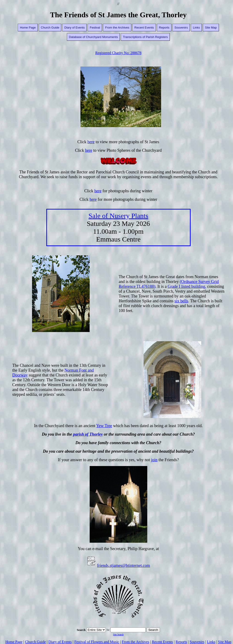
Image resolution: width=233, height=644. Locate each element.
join (154, 460)
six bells (181, 301)
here (91, 142)
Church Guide (50, 28)
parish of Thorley (88, 434)
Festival (95, 28)
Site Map (211, 28)
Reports (164, 28)
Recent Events (144, 28)
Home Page (28, 28)
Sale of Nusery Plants (118, 216)
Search (153, 630)
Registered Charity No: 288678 (118, 53)
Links (196, 28)
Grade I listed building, (187, 286)
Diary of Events (74, 28)
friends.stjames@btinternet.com (124, 565)
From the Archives (117, 28)
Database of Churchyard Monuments (93, 37)
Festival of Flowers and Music (97, 642)
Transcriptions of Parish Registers (145, 37)
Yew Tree (104, 426)
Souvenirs (181, 28)
